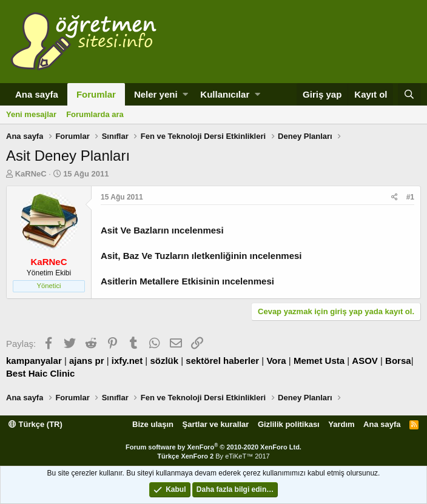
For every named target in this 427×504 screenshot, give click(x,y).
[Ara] (409, 94)
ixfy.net (127, 361)
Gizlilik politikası (289, 424)
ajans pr (87, 361)
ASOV (365, 361)
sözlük (164, 361)
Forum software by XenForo (213, 447)
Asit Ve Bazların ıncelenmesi (162, 230)
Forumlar (96, 94)
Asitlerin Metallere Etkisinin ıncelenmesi (187, 281)
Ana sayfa (37, 94)
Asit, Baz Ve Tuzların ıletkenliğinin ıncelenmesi (201, 256)
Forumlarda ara (95, 114)
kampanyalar (34, 361)
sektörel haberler (222, 361)
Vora (276, 361)
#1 (410, 197)
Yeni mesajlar (31, 114)
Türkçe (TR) (35, 424)
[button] (185, 94)
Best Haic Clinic (40, 373)
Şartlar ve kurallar (216, 424)
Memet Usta (319, 361)
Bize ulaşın (153, 424)
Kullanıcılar (225, 94)
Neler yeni (156, 94)
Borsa (398, 361)
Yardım (341, 424)
